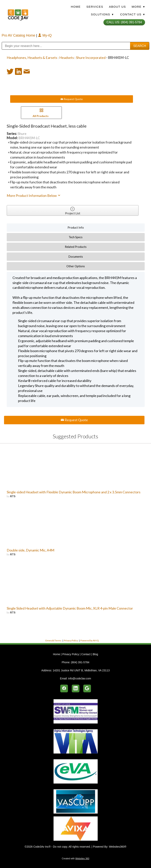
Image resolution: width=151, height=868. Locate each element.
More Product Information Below (34, 195)
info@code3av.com (80, 678)
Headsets (67, 58)
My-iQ (45, 35)
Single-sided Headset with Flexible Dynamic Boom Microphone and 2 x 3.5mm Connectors (74, 492)
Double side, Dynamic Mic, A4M (31, 550)
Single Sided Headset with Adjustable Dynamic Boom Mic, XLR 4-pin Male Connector (70, 608)
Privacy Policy (71, 640)
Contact (86, 654)
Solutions (102, 14)
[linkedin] (76, 688)
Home (76, 7)
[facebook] (64, 688)
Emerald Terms (53, 640)
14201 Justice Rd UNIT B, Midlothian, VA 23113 (81, 670)
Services (95, 7)
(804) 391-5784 (80, 662)
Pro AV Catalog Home (19, 35)
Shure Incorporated (91, 58)
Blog (95, 654)
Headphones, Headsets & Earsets (32, 58)
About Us (117, 7)
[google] (87, 688)
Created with (75, 859)
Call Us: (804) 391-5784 (124, 22)
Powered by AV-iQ (90, 640)
